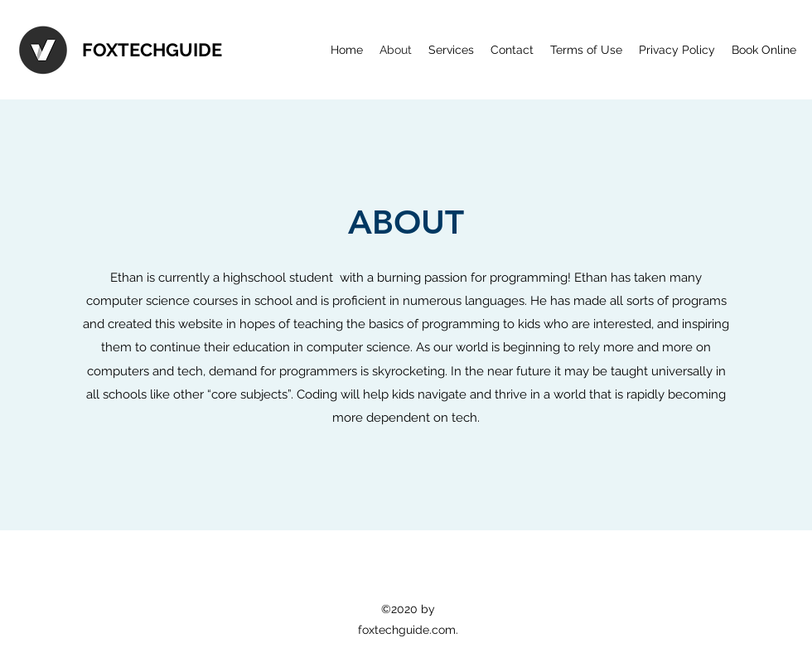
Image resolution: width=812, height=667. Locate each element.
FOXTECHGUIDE (152, 50)
